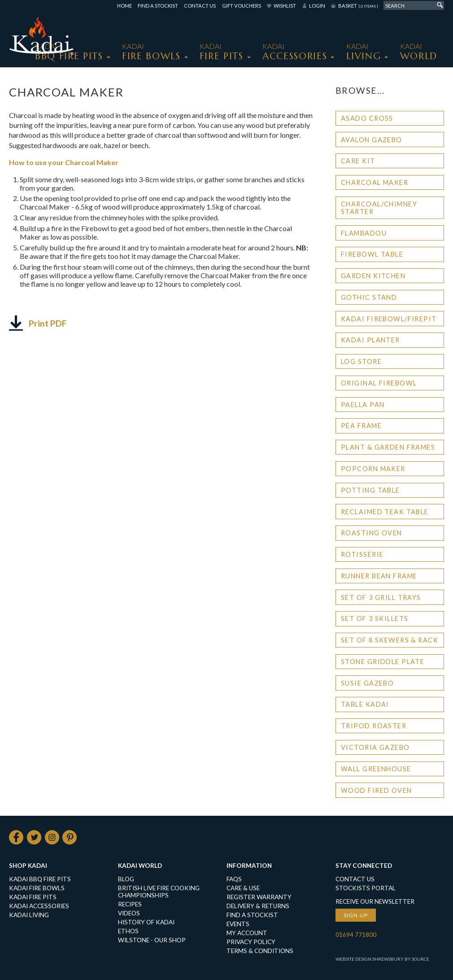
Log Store (361, 361)
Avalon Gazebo (372, 140)
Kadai (419, 52)
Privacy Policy (251, 942)
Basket (358, 6)
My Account (247, 933)
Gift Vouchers (242, 6)
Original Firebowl (379, 383)
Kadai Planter (370, 340)
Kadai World (140, 866)
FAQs (234, 879)
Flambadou (364, 233)
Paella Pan (363, 405)
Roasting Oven (372, 533)
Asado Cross (367, 118)
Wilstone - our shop (152, 940)
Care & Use (243, 888)
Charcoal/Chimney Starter (379, 208)
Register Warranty (259, 897)
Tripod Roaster (374, 726)
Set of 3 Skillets (375, 619)
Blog (126, 879)
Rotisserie (362, 554)
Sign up (356, 915)
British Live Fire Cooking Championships (159, 892)
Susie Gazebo (367, 683)
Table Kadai (365, 704)
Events (238, 924)
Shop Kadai (28, 866)
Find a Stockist (158, 6)
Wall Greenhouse (376, 769)
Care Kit (358, 161)
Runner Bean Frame (379, 576)
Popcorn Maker (373, 469)
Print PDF (48, 323)
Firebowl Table (372, 254)
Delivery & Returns (258, 906)
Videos (129, 913)
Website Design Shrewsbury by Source (382, 959)
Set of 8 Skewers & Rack (390, 640)
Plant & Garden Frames (388, 447)
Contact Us (200, 6)
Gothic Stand (369, 297)
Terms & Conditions (260, 951)
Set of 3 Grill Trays (381, 597)
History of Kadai (146, 922)
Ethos (128, 931)
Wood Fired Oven (377, 790)
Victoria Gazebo (375, 747)
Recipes (130, 904)
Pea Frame (361, 426)
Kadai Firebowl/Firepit (389, 319)
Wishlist (285, 6)
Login (317, 6)
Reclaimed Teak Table (385, 512)
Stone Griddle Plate (383, 662)
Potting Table (370, 490)
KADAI (151, 52)
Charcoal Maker (375, 182)
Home (124, 6)
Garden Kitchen (373, 276)
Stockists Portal (366, 888)
